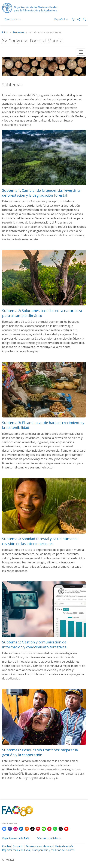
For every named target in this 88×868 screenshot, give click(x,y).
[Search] (83, 19)
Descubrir (11, 19)
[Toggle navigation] (81, 52)
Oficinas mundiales (48, 838)
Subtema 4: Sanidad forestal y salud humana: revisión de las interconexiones (40, 541)
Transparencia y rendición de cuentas (53, 850)
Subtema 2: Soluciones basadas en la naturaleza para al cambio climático (42, 313)
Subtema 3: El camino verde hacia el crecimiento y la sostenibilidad (43, 425)
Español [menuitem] (60, 19)
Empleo (6, 846)
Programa (18, 32)
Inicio (5, 32)
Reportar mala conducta (16, 850)
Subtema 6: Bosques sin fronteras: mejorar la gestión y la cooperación (40, 752)
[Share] (77, 19)
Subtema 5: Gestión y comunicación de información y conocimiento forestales (34, 645)
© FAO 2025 (8, 860)
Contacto (18, 846)
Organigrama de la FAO (16, 838)
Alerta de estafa (64, 846)
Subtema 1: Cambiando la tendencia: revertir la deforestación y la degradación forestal (41, 193)
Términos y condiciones (39, 846)
